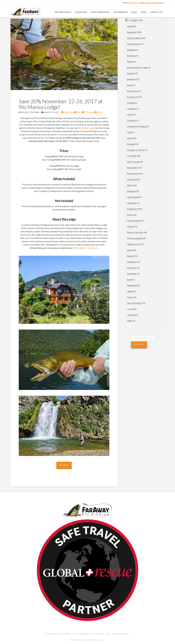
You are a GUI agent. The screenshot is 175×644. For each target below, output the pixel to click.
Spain (129, 280)
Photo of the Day (135, 232)
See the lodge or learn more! (85, 248)
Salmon (130, 256)
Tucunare (131, 315)
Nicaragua (132, 203)
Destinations (52, 634)
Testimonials (98, 634)
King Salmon (133, 168)
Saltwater (131, 262)
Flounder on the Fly (136, 150)
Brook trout (132, 91)
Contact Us (124, 634)
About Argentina (81, 634)
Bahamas (131, 50)
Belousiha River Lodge (137, 68)
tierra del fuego (134, 303)
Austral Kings (133, 44)
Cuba (129, 132)
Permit (130, 227)
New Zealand (133, 197)
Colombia (131, 121)
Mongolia (131, 191)
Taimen (130, 291)
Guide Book (66, 634)
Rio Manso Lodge (86, 128)
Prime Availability (135, 238)
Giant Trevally (134, 162)
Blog (108, 634)
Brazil (130, 85)
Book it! (64, 465)
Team (114, 634)
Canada (130, 103)
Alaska (130, 26)
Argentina (68, 112)
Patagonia (88, 112)
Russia (130, 250)
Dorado (131, 144)
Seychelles (132, 274)
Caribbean (132, 109)
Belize (130, 62)
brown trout (132, 97)
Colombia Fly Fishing (137, 126)
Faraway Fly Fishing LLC (95, 640)
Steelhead (132, 285)
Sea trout (131, 268)
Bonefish (131, 79)
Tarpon (130, 297)
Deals (78, 112)
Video (130, 321)
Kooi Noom (132, 179)
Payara (130, 215)
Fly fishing (132, 156)
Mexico (130, 185)
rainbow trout (133, 244)
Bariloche (131, 56)
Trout (99, 112)
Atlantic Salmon (134, 38)
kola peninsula (133, 174)
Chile (129, 115)
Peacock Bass (133, 221)
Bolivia (130, 73)
